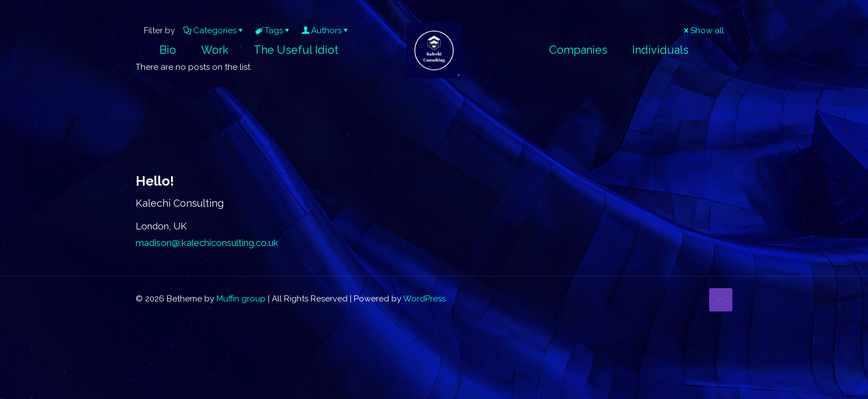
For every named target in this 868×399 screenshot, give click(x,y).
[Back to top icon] (721, 300)
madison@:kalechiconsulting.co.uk (207, 243)
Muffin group (241, 299)
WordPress (424, 299)
